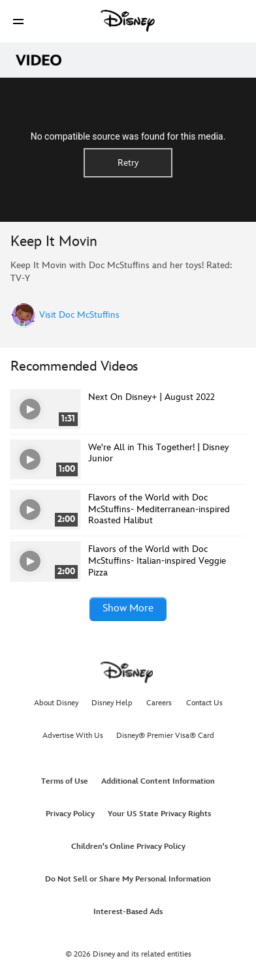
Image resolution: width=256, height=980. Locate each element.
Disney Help (112, 703)
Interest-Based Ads (128, 912)
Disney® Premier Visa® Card (165, 736)
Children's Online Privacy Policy (128, 847)
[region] (128, 150)
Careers (159, 703)
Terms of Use (65, 781)
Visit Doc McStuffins (79, 315)
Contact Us (204, 703)
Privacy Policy (70, 814)
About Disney (56, 703)
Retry (128, 163)
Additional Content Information (158, 781)
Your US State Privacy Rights (159, 814)
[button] (18, 21)
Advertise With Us (73, 736)
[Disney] (128, 21)
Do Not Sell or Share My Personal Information (128, 879)
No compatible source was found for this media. (128, 136)
